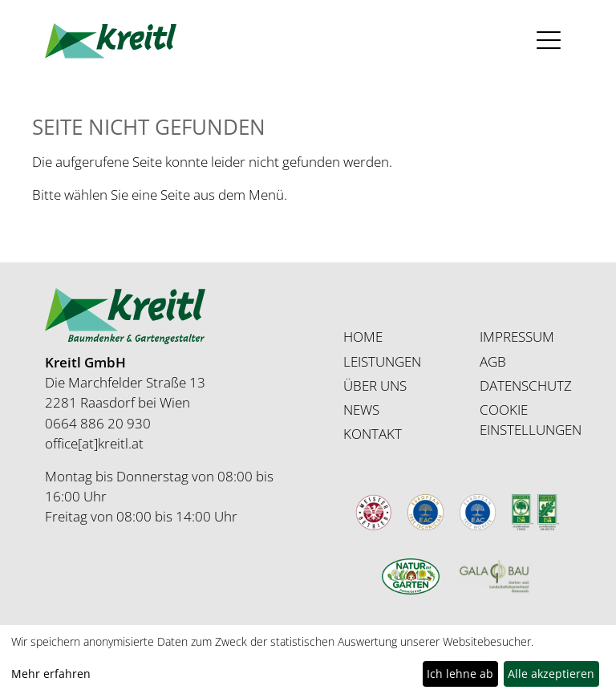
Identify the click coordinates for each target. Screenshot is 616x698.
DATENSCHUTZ (526, 386)
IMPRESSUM (517, 337)
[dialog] (308, 661)
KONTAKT (373, 434)
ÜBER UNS (375, 386)
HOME (363, 337)
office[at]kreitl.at (94, 443)
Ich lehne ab (460, 674)
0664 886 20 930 (98, 423)
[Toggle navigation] (549, 41)
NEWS (361, 410)
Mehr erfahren (51, 674)
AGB (493, 361)
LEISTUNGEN (382, 361)
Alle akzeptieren (551, 674)
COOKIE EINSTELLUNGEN (531, 420)
